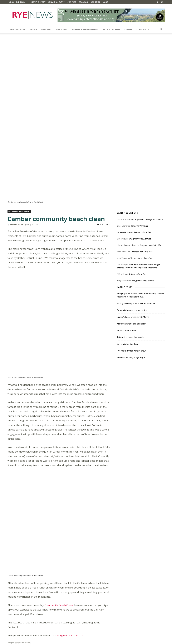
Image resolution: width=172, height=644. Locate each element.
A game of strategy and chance (149, 153)
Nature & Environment (85, 29)
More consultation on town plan (132, 258)
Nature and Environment (19, 146)
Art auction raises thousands (130, 271)
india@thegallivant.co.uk (69, 508)
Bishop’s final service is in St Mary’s (133, 251)
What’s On (62, 29)
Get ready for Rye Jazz (128, 278)
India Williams (17, 159)
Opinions (46, 29)
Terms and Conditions (119, 641)
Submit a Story (38, 2)
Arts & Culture (111, 29)
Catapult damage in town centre (132, 244)
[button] (161, 30)
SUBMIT (128, 29)
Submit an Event (56, 2)
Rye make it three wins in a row (131, 285)
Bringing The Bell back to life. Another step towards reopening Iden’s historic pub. (141, 229)
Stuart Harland (124, 166)
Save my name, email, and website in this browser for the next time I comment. (47, 622)
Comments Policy (99, 641)
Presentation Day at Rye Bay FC (132, 291)
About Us (95, 2)
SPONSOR (83, 2)
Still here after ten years (23, 552)
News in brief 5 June (126, 264)
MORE (105, 2)
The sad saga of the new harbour (89, 552)
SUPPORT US (143, 29)
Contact (72, 2)
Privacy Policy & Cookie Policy (143, 641)
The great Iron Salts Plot (140, 173)
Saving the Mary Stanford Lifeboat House (136, 237)
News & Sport (17, 29)
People (33, 29)
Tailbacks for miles (139, 160)
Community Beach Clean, (59, 478)
